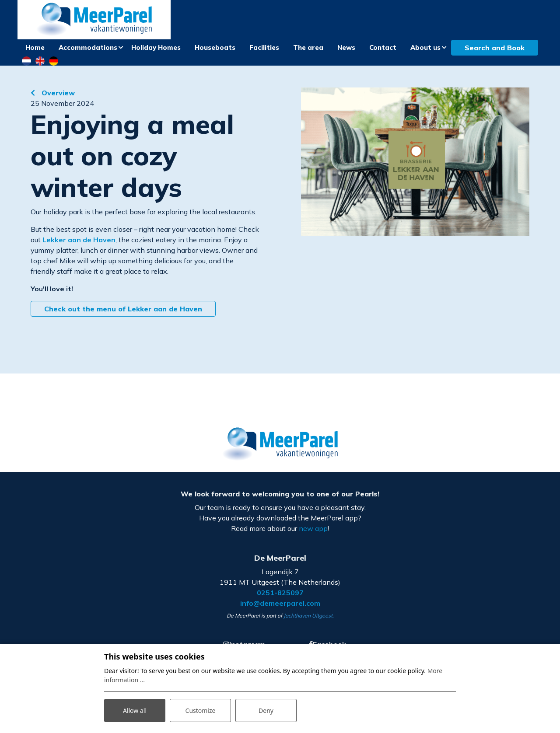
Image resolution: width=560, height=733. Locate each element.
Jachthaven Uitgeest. (309, 616)
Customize (201, 710)
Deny (266, 710)
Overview (57, 93)
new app (313, 528)
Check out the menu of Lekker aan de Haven (123, 309)
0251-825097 (280, 593)
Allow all (135, 710)
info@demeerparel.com (280, 603)
